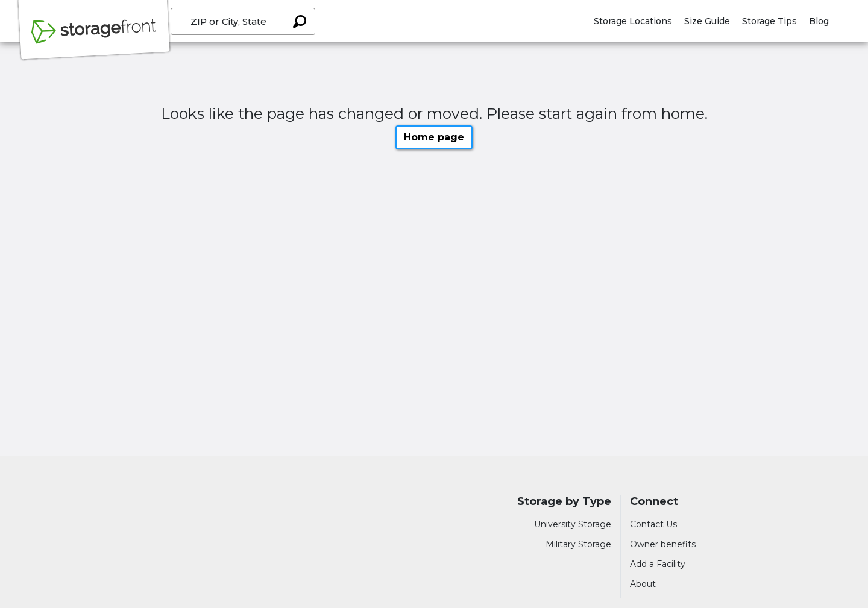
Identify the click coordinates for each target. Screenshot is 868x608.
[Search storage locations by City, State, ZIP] (299, 21)
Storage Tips (769, 21)
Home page (434, 137)
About (643, 584)
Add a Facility (658, 564)
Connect (654, 502)
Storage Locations (633, 21)
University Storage (573, 524)
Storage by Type (564, 502)
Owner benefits (663, 544)
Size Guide (707, 21)
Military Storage (578, 544)
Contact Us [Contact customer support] (653, 524)
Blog (819, 21)
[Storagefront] (94, 38)
